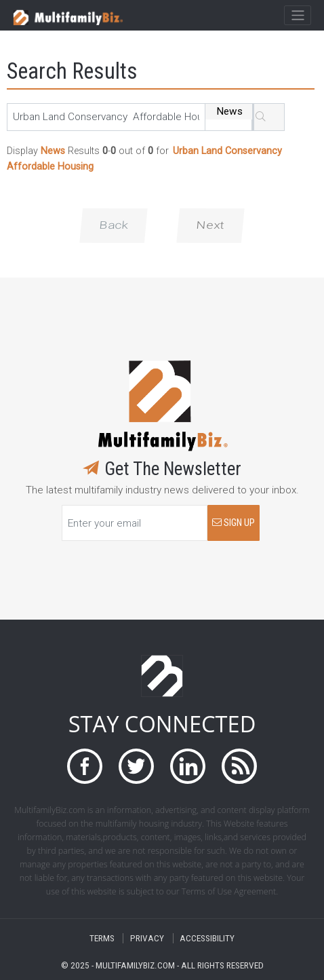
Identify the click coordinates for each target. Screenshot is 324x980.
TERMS (102, 938)
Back (114, 225)
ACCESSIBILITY (207, 938)
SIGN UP (234, 523)
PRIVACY (147, 938)
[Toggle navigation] (297, 16)
